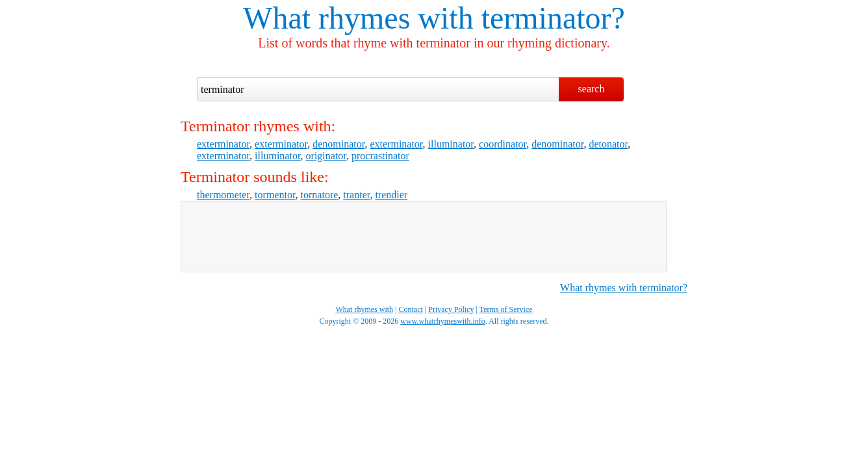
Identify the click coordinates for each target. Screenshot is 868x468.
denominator (338, 144)
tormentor (275, 195)
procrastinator (380, 156)
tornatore (320, 195)
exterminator (223, 144)
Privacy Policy (451, 309)
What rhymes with (358, 18)
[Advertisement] (424, 237)
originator (326, 156)
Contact (411, 309)
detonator (608, 144)
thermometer (223, 195)
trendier (391, 195)
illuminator (451, 144)
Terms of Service (506, 309)
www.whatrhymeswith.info (443, 321)
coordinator (503, 144)
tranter (356, 195)
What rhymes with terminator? (624, 288)
